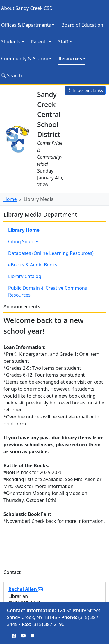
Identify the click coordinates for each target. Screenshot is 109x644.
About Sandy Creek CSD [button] (27, 8)
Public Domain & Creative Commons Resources (48, 291)
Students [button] (11, 42)
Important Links (85, 90)
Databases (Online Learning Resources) (51, 253)
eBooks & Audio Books (33, 265)
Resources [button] (70, 59)
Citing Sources (24, 242)
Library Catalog (25, 276)
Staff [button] (63, 42)
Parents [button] (39, 42)
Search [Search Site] (11, 75)
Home (10, 199)
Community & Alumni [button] (25, 59)
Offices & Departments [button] (26, 25)
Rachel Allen (26, 589)
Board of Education (82, 25)
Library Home (24, 230)
